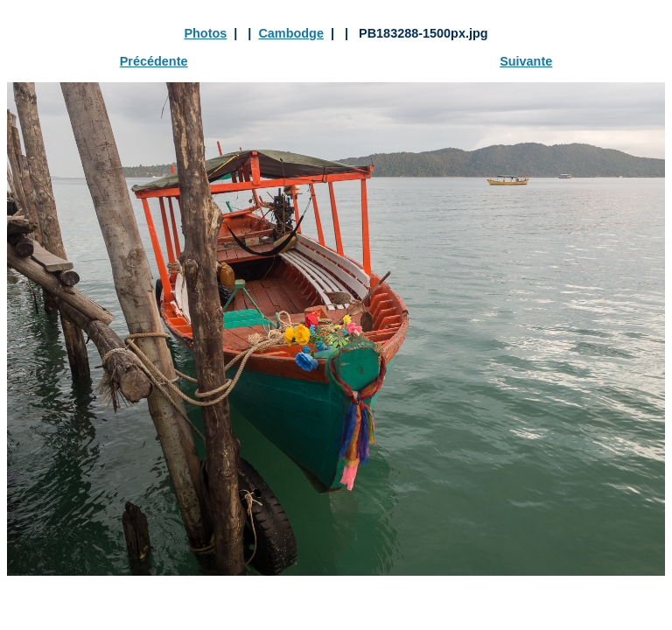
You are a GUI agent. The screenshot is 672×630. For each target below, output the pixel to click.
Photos (205, 33)
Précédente (154, 61)
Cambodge (291, 33)
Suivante (526, 61)
